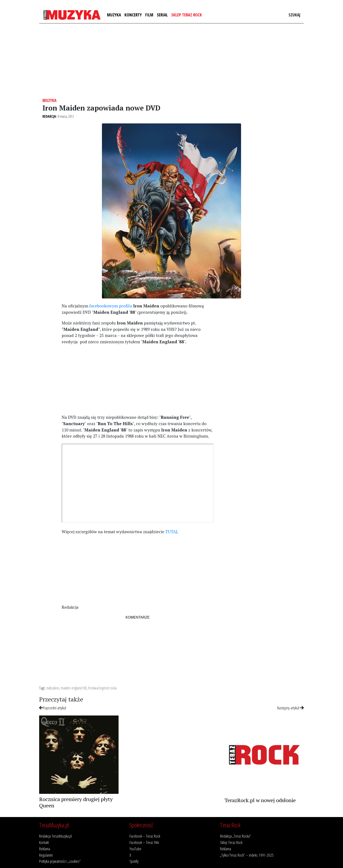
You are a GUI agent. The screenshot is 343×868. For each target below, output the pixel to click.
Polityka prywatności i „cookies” (60, 861)
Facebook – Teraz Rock (145, 836)
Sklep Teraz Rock (187, 15)
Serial (162, 15)
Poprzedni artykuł (53, 708)
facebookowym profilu (111, 306)
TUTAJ (171, 532)
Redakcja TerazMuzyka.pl (55, 836)
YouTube (135, 849)
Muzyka (114, 15)
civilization (52, 688)
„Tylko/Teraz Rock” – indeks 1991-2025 (247, 855)
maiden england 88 (74, 688)
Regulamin (46, 855)
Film (149, 15)
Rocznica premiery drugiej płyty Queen (76, 802)
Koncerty (133, 15)
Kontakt (44, 842)
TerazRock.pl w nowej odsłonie (260, 800)
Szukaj (294, 15)
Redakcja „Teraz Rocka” (235, 836)
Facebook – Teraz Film (144, 842)
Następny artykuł (290, 708)
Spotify (134, 861)
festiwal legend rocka (102, 688)
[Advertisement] (171, 61)
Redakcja (49, 116)
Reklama (45, 849)
